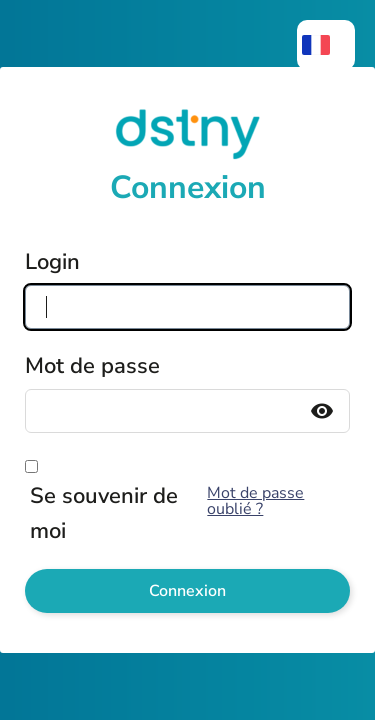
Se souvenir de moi (104, 513)
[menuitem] (326, 45)
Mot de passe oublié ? (255, 501)
